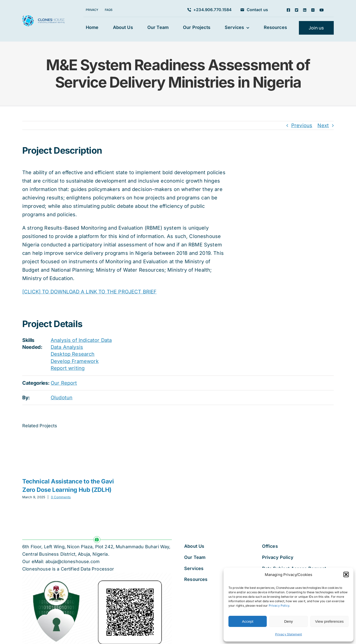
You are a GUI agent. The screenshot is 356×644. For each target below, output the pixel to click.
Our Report (64, 383)
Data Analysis (67, 347)
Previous (302, 125)
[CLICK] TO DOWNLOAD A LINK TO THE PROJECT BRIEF (89, 292)
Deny (288, 621)
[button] (346, 574)
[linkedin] (305, 10)
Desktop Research (73, 354)
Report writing (68, 368)
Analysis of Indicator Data (81, 340)
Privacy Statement (289, 634)
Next (323, 125)
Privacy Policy (279, 606)
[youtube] (322, 10)
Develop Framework (75, 361)
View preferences (330, 621)
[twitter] (297, 10)
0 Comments (61, 497)
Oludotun (62, 398)
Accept (248, 621)
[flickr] (313, 10)
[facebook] (288, 10)
